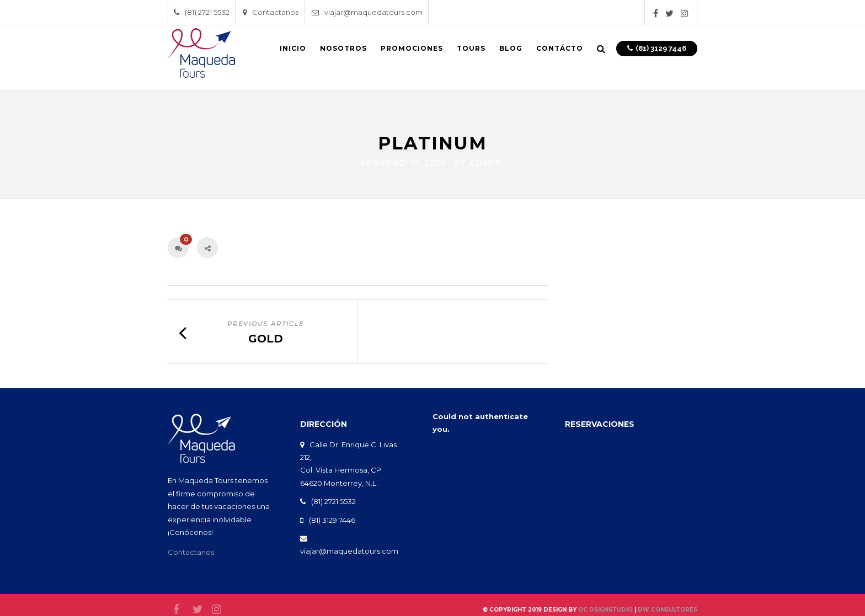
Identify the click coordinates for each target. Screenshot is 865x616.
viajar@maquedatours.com (367, 12)
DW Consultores (668, 607)
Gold (266, 336)
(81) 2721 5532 (202, 12)
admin (485, 160)
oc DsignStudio (605, 607)
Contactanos (271, 12)
